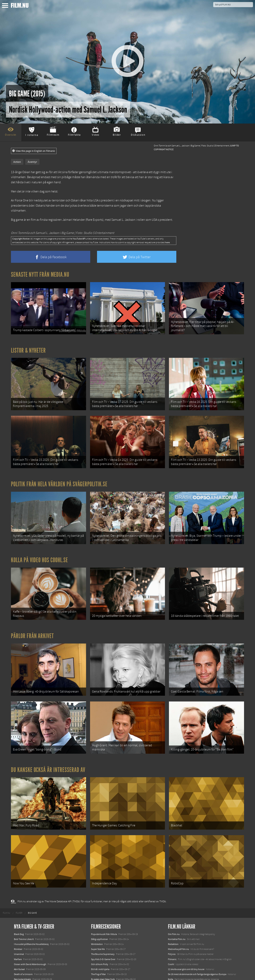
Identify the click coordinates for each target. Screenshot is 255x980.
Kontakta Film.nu (177, 894)
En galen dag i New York (103, 934)
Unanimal (19, 909)
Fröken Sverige (99, 954)
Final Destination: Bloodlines (28, 953)
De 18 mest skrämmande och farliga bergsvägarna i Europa (197, 929)
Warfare (18, 914)
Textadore (173, 948)
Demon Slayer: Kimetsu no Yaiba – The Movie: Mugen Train (43, 939)
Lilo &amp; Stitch (22, 968)
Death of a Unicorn (23, 929)
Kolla (171, 934)
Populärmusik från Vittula (104, 889)
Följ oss (172, 909)
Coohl (171, 919)
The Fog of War (98, 929)
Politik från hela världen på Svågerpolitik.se (59, 469)
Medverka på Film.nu (178, 904)
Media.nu (173, 953)
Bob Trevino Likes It (24, 894)
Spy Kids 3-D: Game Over (103, 914)
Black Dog (19, 889)
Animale (18, 948)
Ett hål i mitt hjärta (100, 924)
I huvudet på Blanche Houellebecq (31, 899)
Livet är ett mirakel (100, 939)
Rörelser (18, 904)
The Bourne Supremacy (103, 909)
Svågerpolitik (175, 961)
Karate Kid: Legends (24, 973)
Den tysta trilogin (23, 934)
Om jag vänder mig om (102, 949)
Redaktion (173, 899)
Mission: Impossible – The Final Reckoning (35, 963)
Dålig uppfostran (100, 894)
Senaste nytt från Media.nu (40, 275)
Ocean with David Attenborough (30, 919)
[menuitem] (6, 867)
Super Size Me (98, 904)
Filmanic (172, 914)
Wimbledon (97, 899)
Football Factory (99, 944)
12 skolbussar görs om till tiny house (186, 924)
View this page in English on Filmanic (34, 151)
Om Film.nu (174, 889)
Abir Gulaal (19, 924)
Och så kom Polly (100, 919)
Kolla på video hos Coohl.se (39, 540)
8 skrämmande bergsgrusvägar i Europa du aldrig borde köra (198, 939)
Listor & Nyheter (28, 345)
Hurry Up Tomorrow (24, 958)
